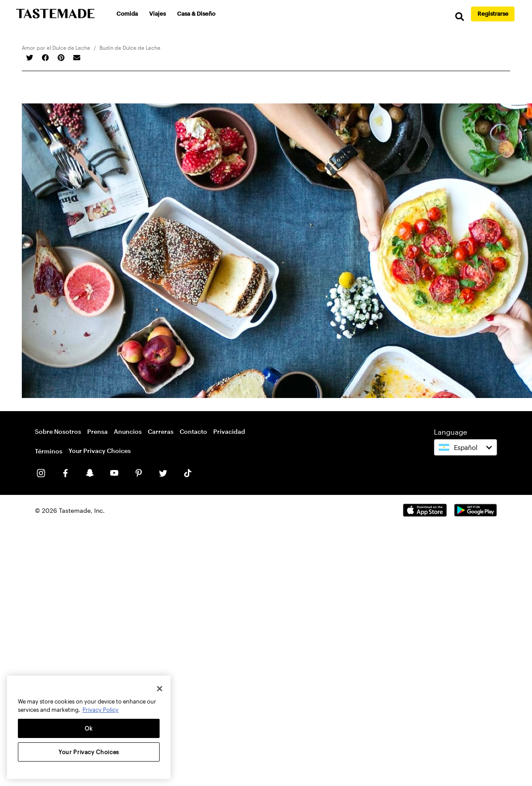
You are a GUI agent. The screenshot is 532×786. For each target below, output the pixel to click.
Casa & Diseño (197, 14)
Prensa (97, 431)
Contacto (193, 431)
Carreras (161, 431)
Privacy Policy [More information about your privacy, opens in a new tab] (101, 710)
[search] (458, 17)
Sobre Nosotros (58, 431)
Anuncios (128, 431)
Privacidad (229, 431)
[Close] (160, 689)
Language (450, 432)
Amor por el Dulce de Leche (56, 48)
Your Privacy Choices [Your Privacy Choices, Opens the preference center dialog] (89, 752)
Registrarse (493, 14)
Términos (49, 451)
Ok (89, 728)
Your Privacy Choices (100, 451)
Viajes (158, 14)
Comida (128, 14)
